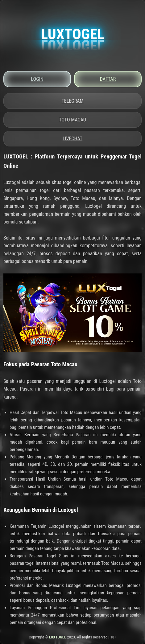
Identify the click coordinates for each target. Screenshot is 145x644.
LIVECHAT (72, 139)
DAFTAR (108, 79)
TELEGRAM (72, 101)
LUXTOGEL (58, 637)
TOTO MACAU (72, 120)
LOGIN (37, 79)
